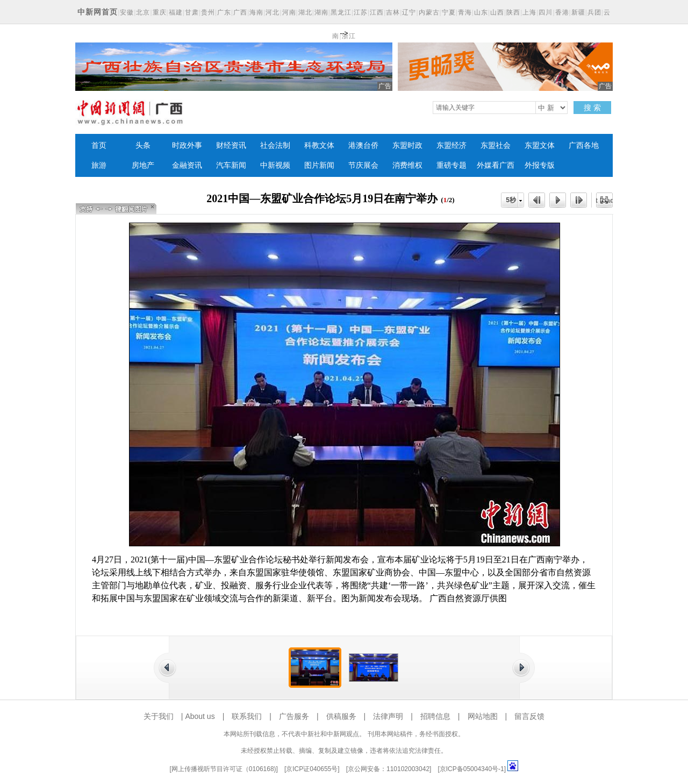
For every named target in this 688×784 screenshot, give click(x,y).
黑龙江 (341, 12)
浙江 (349, 36)
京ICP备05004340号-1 (472, 769)
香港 (562, 12)
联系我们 (247, 716)
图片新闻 (319, 165)
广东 (224, 12)
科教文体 (319, 145)
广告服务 (294, 716)
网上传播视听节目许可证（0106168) (224, 769)
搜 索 (592, 108)
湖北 (305, 12)
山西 (497, 12)
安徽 (127, 12)
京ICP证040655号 (312, 769)
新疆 (578, 12)
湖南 (321, 12)
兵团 (594, 12)
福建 (176, 12)
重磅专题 (451, 165)
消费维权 (407, 165)
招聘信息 (435, 716)
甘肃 (192, 12)
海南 (256, 12)
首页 (99, 145)
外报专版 (540, 165)
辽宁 (409, 12)
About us (200, 716)
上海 (529, 12)
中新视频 (275, 165)
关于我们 (159, 716)
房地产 (143, 165)
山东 (481, 12)
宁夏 (449, 12)
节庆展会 (363, 165)
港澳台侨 (363, 145)
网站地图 (483, 716)
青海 (465, 12)
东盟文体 (540, 145)
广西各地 (584, 145)
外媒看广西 (496, 165)
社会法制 (275, 145)
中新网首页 (98, 12)
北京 (143, 12)
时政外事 (187, 145)
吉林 (393, 12)
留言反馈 (529, 716)
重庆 (160, 12)
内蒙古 (429, 12)
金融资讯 (187, 165)
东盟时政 (407, 145)
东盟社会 (496, 145)
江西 (377, 12)
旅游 (99, 165)
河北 (273, 12)
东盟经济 (451, 145)
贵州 (208, 12)
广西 (240, 12)
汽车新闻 (231, 165)
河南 (289, 12)
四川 (546, 12)
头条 (143, 145)
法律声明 (388, 716)
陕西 (513, 12)
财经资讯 (231, 145)
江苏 (361, 12)
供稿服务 (341, 716)
